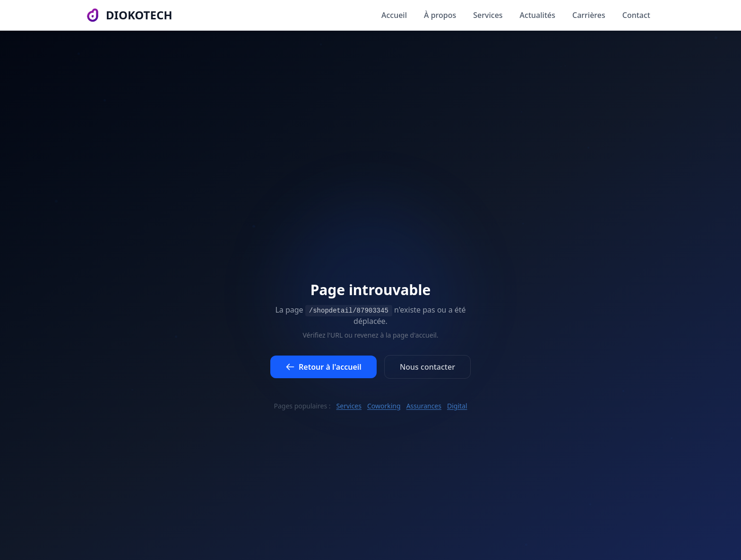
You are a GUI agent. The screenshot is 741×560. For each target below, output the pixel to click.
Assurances (424, 406)
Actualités (538, 15)
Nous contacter (427, 368)
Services (488, 15)
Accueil (394, 15)
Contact (636, 15)
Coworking (384, 406)
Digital (457, 406)
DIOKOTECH (139, 15)
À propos (440, 15)
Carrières (589, 15)
